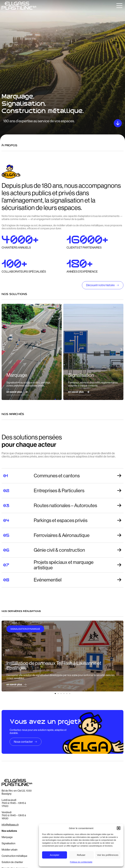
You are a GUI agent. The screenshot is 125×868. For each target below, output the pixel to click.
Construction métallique (14, 856)
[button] (119, 828)
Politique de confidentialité (81, 862)
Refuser (81, 855)
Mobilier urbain (9, 850)
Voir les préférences (108, 855)
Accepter (55, 855)
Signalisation (8, 843)
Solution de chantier (12, 862)
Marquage (7, 837)
